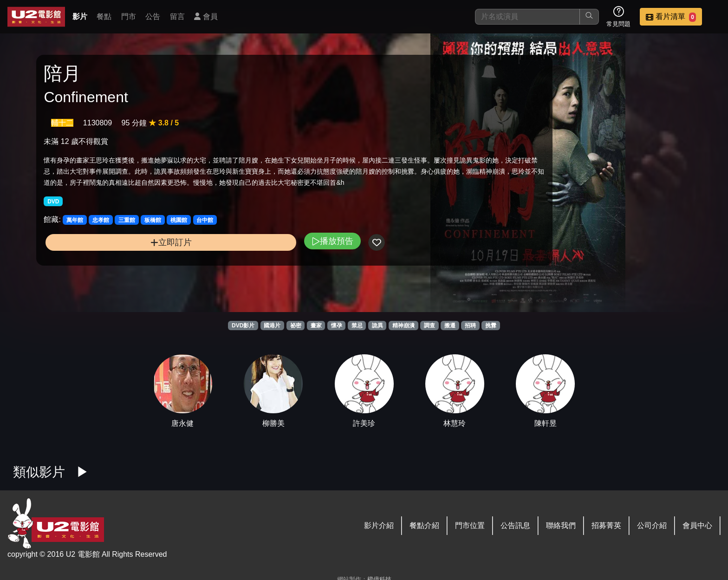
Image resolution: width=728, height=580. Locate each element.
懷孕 (337, 326)
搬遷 (450, 326)
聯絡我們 (561, 525)
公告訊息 (515, 525)
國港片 (272, 326)
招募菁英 (606, 525)
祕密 (296, 326)
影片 (80, 16)
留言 (177, 16)
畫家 (316, 326)
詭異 (377, 326)
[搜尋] (527, 17)
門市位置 (470, 525)
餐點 (104, 16)
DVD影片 (243, 326)
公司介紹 (652, 525)
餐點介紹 (424, 525)
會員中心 (697, 525)
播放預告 (238, 272)
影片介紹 (379, 525)
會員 (206, 16)
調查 (429, 326)
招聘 (470, 326)
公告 (153, 16)
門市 (129, 16)
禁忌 (357, 326)
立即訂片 (124, 273)
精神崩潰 (403, 326)
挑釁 (491, 326)
